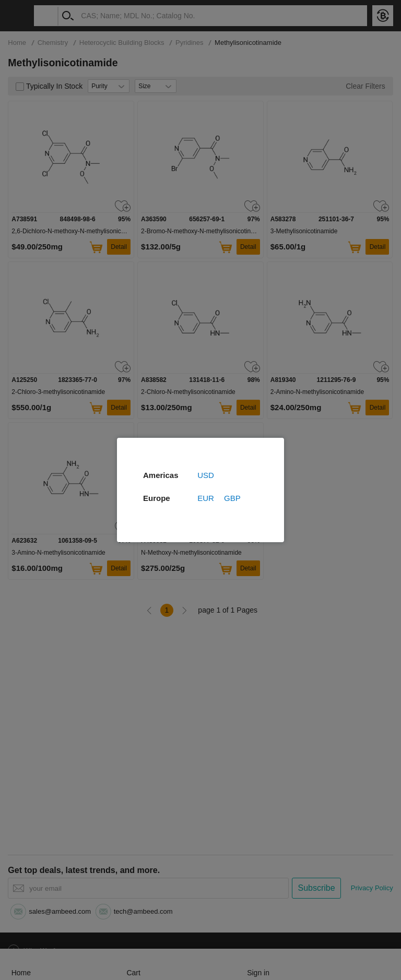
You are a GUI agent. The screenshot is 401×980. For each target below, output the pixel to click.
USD (206, 475)
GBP (232, 498)
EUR (206, 498)
